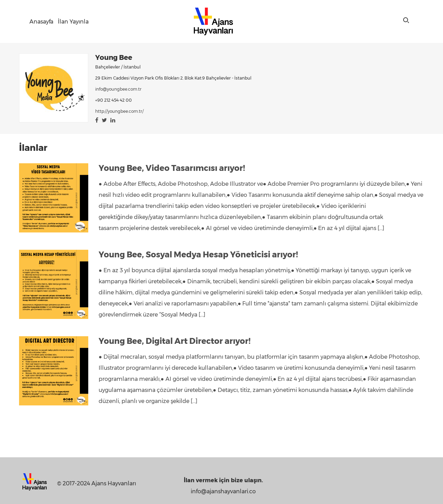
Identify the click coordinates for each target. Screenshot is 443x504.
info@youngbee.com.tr (118, 89)
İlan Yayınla (73, 22)
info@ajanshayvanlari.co (223, 491)
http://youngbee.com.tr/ (119, 111)
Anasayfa (41, 22)
